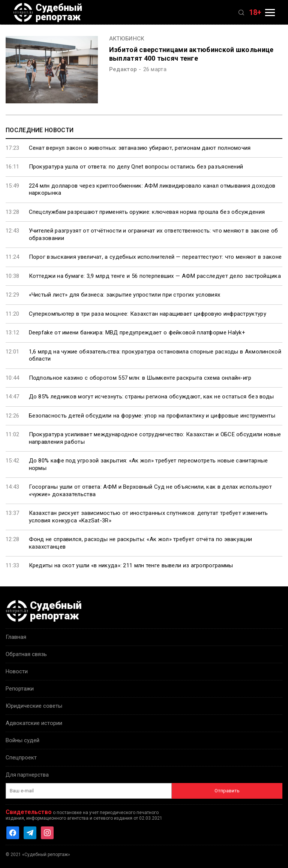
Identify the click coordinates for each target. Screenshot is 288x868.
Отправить (227, 791)
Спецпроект (21, 758)
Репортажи (20, 689)
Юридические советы (34, 706)
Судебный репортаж (48, 12)
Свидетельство (29, 812)
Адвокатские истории (34, 723)
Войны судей (22, 740)
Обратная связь (26, 654)
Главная (16, 637)
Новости (17, 671)
